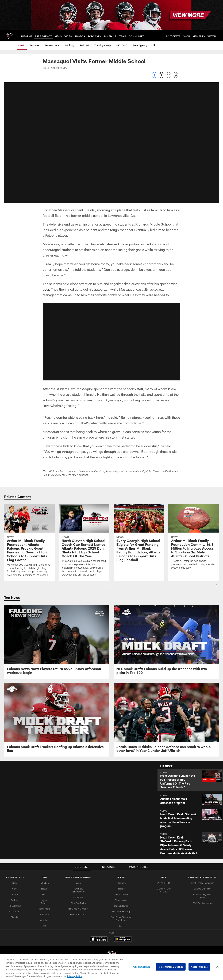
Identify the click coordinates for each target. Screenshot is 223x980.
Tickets (121, 889)
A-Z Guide (78, 897)
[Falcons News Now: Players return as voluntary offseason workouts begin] (57, 642)
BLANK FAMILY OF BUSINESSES (203, 877)
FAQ (121, 926)
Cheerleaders (15, 906)
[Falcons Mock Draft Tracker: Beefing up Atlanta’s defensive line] (57, 720)
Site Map (15, 917)
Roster (44, 889)
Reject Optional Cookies (171, 967)
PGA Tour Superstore (203, 903)
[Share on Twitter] (162, 77)
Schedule (44, 883)
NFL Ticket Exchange (121, 911)
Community (15, 911)
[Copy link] (175, 75)
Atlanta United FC (203, 889)
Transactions (44, 909)
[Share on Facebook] (155, 77)
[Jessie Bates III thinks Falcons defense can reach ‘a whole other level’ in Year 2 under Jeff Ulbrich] (166, 720)
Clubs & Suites (121, 906)
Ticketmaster (121, 900)
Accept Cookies (199, 967)
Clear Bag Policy (78, 903)
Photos (15, 894)
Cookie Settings (142, 967)
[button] (190, 780)
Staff (44, 926)
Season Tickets (121, 894)
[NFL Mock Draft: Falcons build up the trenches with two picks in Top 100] (166, 642)
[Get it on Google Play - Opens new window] (123, 941)
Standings (44, 914)
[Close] (217, 967)
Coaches (44, 920)
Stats (44, 894)
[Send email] (168, 77)
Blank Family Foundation (203, 883)
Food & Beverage (78, 914)
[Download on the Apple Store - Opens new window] (99, 939)
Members (121, 883)
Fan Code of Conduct (78, 909)
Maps (78, 883)
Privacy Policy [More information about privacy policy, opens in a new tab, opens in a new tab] (75, 976)
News (15, 883)
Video (15, 889)
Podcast (15, 900)
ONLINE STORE (164, 883)
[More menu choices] (148, 36)
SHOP (164, 877)
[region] (111, 967)
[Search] (168, 36)
